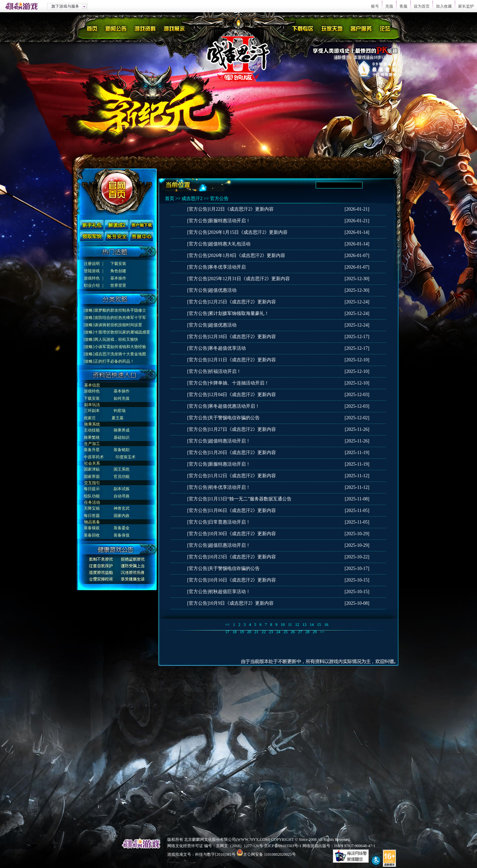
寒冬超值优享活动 (227, 348)
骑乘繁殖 (92, 437)
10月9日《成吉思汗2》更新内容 (241, 603)
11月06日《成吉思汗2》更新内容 (242, 511)
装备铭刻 (122, 450)
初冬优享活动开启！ (230, 487)
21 (256, 632)
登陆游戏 (92, 271)
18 (235, 632)
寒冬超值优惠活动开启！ (234, 406)
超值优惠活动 (223, 290)
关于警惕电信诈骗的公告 (234, 418)
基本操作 (118, 278)
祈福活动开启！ (225, 371)
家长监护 (466, 6)
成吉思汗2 (192, 199)
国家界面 (92, 477)
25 (286, 632)
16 (326, 625)
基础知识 (122, 437)
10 (283, 625)
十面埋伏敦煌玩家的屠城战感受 (122, 332)
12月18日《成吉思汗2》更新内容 (242, 337)
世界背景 (118, 285)
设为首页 (422, 6)
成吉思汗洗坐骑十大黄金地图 (120, 354)
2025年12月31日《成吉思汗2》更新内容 (249, 279)
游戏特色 (92, 278)
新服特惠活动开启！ (230, 221)
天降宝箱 (92, 508)
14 (312, 625)
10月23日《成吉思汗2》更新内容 (242, 557)
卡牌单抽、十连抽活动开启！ (239, 383)
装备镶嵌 (92, 528)
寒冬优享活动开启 (227, 267)
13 (304, 625)
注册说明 (92, 264)
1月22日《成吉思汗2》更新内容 (241, 209)
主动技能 (92, 430)
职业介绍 (92, 285)
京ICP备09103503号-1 (283, 846)
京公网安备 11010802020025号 (269, 854)
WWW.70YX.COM (253, 840)
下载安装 (118, 264)
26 (293, 632)
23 (271, 632)
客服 (403, 6)
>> (322, 632)
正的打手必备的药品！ (114, 361)
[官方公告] (198, 209)
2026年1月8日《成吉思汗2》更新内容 (247, 255)
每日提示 (92, 489)
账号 (375, 6)
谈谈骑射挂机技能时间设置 (118, 325)
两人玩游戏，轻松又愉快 (116, 339)
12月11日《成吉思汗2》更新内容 (242, 360)
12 (297, 625)
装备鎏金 (122, 528)
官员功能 (122, 477)
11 (290, 625)
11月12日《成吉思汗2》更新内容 (242, 476)
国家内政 (122, 516)
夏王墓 (118, 418)
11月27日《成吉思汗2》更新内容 (242, 429)
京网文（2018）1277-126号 (239, 846)
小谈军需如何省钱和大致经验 (120, 347)
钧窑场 (120, 411)
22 (264, 632)
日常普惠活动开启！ (230, 522)
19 (242, 632)
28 (307, 632)
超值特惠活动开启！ (230, 441)
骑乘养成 (122, 430)
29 (315, 632)
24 (278, 632)
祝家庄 (90, 418)
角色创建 (118, 271)
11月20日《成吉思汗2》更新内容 (242, 453)
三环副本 (92, 411)
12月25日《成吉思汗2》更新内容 (242, 302)
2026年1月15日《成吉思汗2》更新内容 (248, 232)
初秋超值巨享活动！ (230, 592)
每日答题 (92, 516)
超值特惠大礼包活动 (230, 244)
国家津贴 (92, 469)
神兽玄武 (122, 508)
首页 (170, 199)
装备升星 (92, 450)
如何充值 (122, 398)
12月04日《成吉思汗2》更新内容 (242, 395)
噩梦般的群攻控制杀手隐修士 (120, 310)
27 (300, 632)
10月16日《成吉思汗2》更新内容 (242, 580)
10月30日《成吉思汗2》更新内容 (242, 534)
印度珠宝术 (126, 457)
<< (228, 625)
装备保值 (122, 535)
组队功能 (92, 496)
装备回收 (92, 535)
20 (249, 632)
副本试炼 (122, 489)
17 (227, 632)
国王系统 (122, 469)
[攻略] (89, 310)
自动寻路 (122, 496)
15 (319, 625)
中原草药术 (94, 457)
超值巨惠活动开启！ (230, 545)
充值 (389, 6)
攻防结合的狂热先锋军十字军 (120, 318)
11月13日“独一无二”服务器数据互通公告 (250, 499)
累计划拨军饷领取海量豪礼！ (239, 313)
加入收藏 (444, 6)
